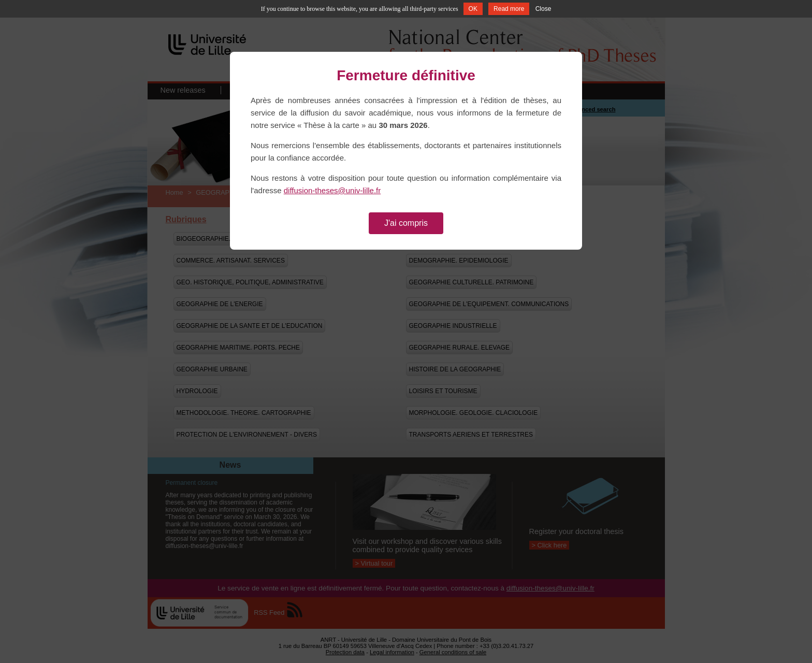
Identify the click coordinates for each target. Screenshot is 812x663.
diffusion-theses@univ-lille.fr (332, 190)
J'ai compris (406, 223)
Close (543, 9)
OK (473, 9)
